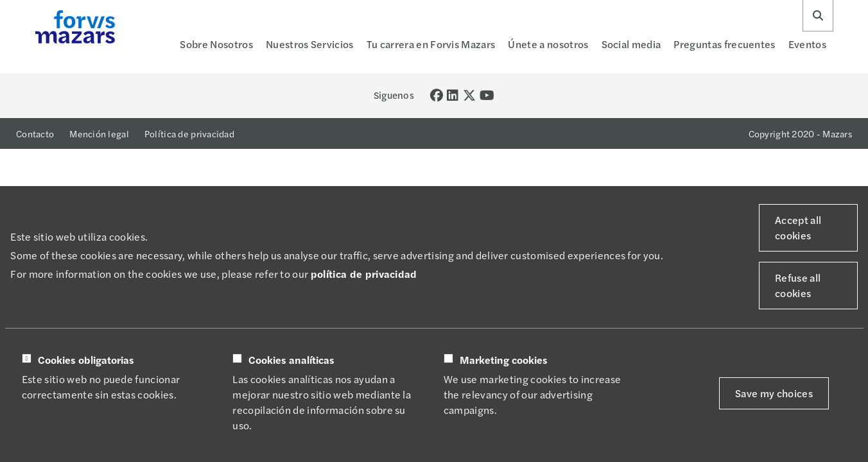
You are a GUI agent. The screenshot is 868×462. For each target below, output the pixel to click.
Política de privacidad (189, 133)
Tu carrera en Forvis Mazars (431, 44)
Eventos (807, 44)
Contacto (35, 133)
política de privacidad (364, 274)
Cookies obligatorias (86, 360)
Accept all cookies (798, 227)
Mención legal (99, 133)
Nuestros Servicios (310, 44)
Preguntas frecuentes (724, 44)
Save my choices (774, 393)
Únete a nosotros (548, 44)
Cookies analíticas (291, 360)
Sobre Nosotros (216, 44)
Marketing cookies (504, 360)
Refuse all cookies (798, 285)
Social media (631, 44)
